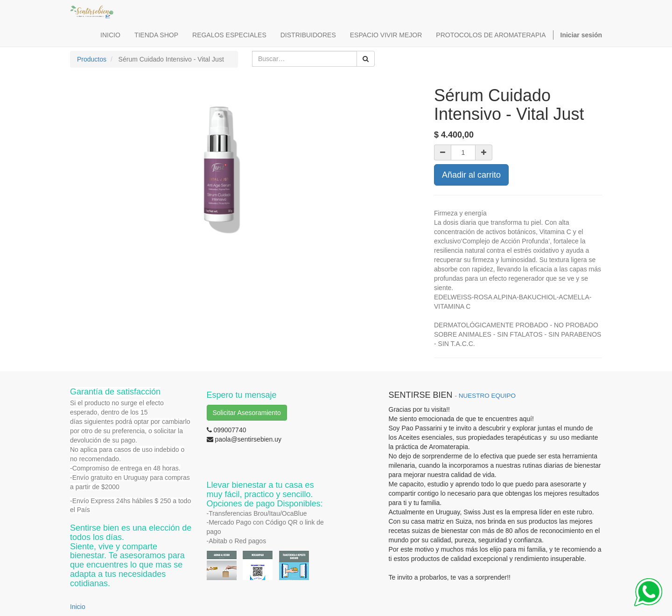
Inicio (78, 607)
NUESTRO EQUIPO (487, 396)
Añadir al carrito (471, 175)
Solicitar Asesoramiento (247, 413)
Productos (92, 59)
